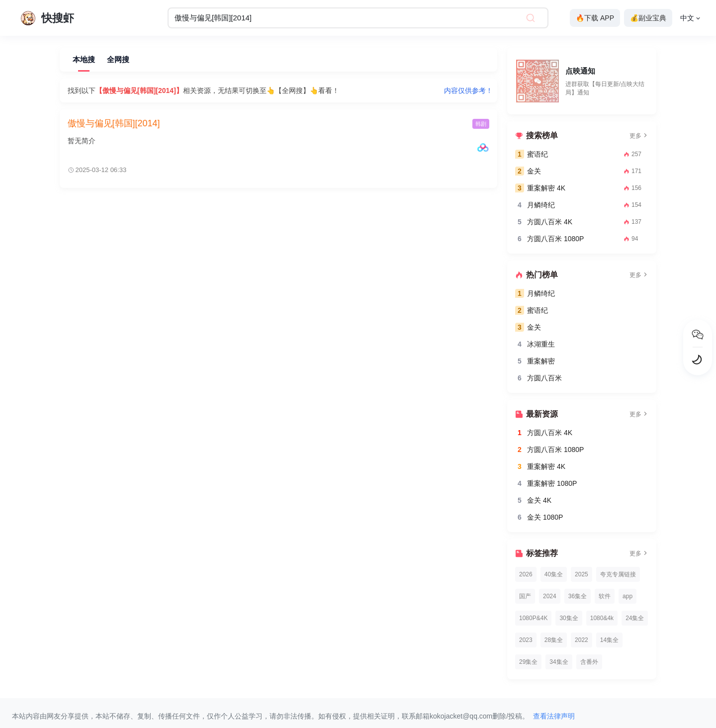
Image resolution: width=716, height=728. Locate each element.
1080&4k (602, 618)
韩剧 (481, 124)
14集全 (609, 640)
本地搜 (84, 59)
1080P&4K (533, 618)
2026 (526, 574)
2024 (550, 596)
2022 (582, 640)
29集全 (528, 662)
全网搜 (118, 59)
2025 (582, 574)
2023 (526, 640)
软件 (605, 596)
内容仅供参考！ (468, 91)
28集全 (554, 640)
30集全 (569, 618)
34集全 (559, 662)
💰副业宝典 (648, 18)
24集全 (635, 618)
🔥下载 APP (595, 18)
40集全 (554, 574)
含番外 (589, 662)
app (627, 596)
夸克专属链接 (618, 574)
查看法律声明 (554, 716)
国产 (525, 596)
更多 (639, 136)
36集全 (578, 596)
